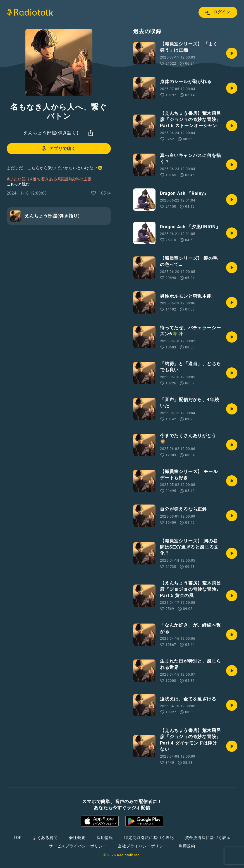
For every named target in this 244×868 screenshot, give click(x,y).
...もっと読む (18, 184)
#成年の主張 (80, 179)
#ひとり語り (18, 179)
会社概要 (77, 838)
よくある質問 (45, 838)
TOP (18, 838)
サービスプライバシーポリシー (78, 846)
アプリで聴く (58, 149)
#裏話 (63, 179)
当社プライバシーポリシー (143, 846)
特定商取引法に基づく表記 (149, 838)
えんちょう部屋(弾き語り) (51, 133)
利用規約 (187, 846)
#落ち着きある (44, 179)
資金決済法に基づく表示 (208, 838)
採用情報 (105, 838)
